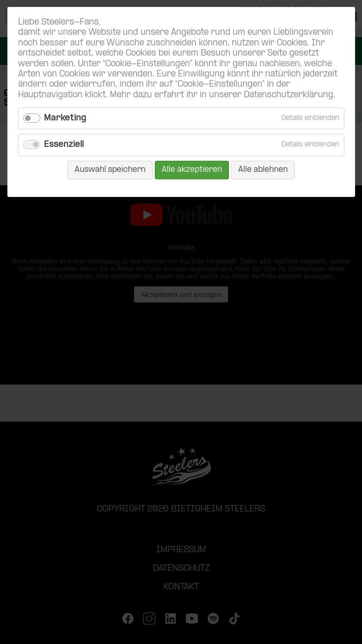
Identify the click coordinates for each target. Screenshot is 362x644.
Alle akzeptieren (192, 170)
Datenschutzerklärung (289, 95)
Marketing (65, 118)
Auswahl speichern (110, 170)
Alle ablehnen (263, 170)
